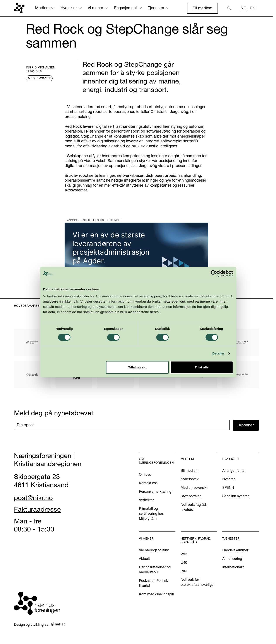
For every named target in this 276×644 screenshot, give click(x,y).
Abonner (246, 425)
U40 (184, 562)
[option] (253, 9)
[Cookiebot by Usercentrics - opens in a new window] (215, 284)
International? (233, 567)
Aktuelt (144, 559)
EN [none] (253, 8)
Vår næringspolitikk (154, 550)
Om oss (145, 474)
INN (184, 571)
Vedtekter (146, 500)
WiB (184, 554)
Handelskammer (235, 550)
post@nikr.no (33, 498)
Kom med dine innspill (156, 594)
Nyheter (229, 479)
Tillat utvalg (137, 378)
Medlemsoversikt (194, 487)
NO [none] (244, 8)
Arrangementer (234, 470)
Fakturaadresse (37, 509)
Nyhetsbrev (190, 479)
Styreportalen (191, 496)
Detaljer (220, 364)
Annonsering (232, 559)
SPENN (228, 487)
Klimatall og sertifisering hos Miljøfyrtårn (151, 513)
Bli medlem (202, 8)
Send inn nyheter (236, 496)
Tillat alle (202, 378)
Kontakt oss (148, 483)
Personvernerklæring (155, 491)
